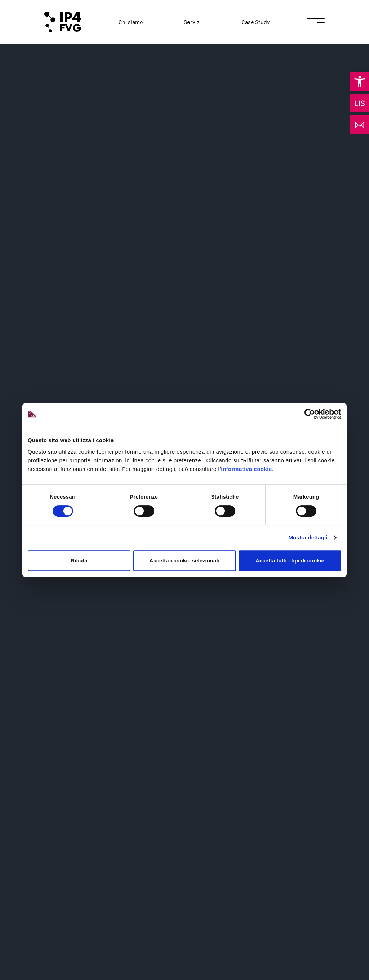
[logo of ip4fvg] (63, 22)
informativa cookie (246, 469)
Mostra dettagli (308, 537)
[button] (360, 81)
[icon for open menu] (316, 22)
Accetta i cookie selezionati (184, 560)
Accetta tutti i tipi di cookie (290, 560)
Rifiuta (79, 560)
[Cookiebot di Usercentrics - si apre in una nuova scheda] (310, 414)
